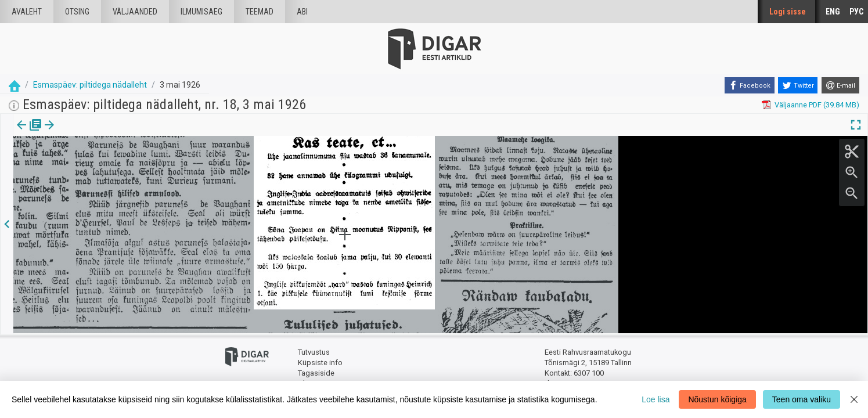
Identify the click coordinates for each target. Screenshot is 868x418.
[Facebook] (750, 85)
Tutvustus (314, 352)
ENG (833, 12)
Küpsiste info (320, 361)
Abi (302, 12)
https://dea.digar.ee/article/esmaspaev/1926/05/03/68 (106, 165)
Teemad (260, 12)
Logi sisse (788, 12)
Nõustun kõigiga (717, 399)
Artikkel (81, 133)
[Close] (854, 399)
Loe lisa (655, 399)
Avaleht (27, 12)
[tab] (29, 133)
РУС (856, 12)
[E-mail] (840, 85)
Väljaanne (29, 133)
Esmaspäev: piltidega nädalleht (90, 85)
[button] (99, 133)
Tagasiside (316, 372)
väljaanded (135, 12)
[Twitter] (798, 85)
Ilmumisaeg (201, 12)
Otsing (77, 12)
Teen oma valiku (802, 399)
